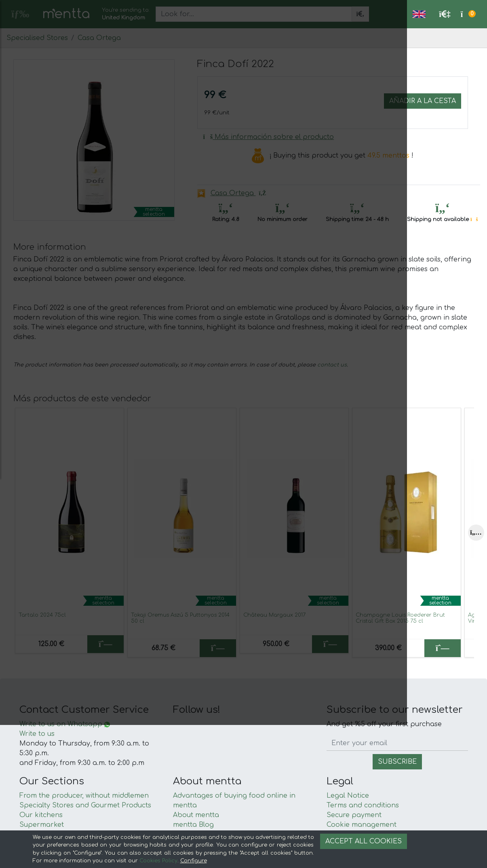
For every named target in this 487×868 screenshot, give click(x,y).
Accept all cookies (364, 841)
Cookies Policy (158, 861)
